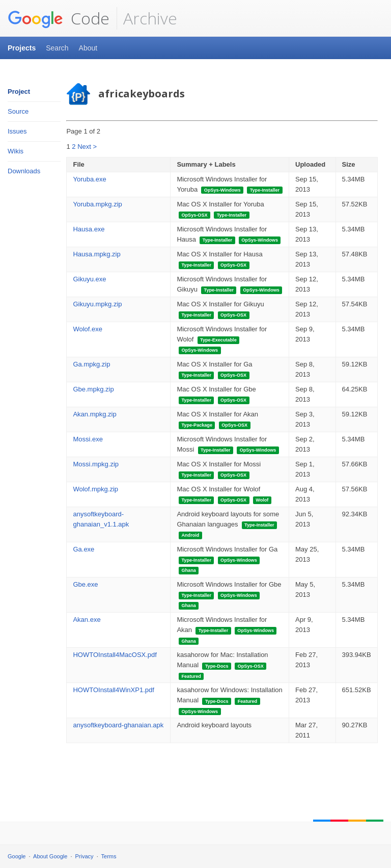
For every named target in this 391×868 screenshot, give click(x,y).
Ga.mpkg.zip (91, 364)
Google (17, 856)
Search (57, 48)
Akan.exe (87, 620)
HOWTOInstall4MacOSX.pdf (115, 655)
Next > (87, 147)
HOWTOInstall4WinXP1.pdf (113, 690)
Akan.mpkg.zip (94, 414)
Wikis (16, 151)
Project (19, 91)
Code (59, 18)
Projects (22, 48)
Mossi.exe (88, 439)
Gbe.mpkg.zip (93, 389)
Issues (17, 131)
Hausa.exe (89, 229)
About (88, 48)
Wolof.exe (88, 329)
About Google (50, 856)
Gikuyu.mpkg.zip (97, 304)
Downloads (24, 171)
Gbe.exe (85, 584)
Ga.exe (83, 549)
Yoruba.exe (89, 179)
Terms (109, 856)
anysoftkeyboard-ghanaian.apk (118, 725)
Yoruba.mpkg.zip (97, 204)
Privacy (85, 856)
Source (18, 111)
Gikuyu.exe (89, 279)
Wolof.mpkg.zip (95, 489)
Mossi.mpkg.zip (96, 464)
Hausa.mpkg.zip (96, 254)
